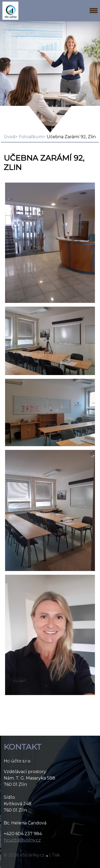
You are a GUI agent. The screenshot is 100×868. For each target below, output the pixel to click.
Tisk (56, 855)
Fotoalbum (31, 137)
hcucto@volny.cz (22, 840)
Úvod (9, 137)
